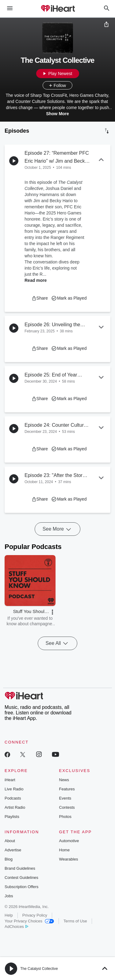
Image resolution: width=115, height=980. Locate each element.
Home (65, 850)
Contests (67, 807)
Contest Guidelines (21, 878)
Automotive (69, 841)
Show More (57, 114)
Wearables (69, 859)
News (64, 780)
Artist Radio (15, 807)
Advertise (13, 850)
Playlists (12, 817)
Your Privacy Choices (29, 921)
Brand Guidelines (20, 868)
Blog (9, 859)
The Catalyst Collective (39, 969)
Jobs (9, 896)
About (10, 841)
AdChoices (16, 927)
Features (67, 789)
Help (9, 915)
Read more (36, 280)
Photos (65, 817)
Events (65, 798)
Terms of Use (75, 921)
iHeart (10, 780)
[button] (40, 298)
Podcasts (13, 798)
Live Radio (14, 789)
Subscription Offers (21, 887)
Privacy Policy (35, 915)
